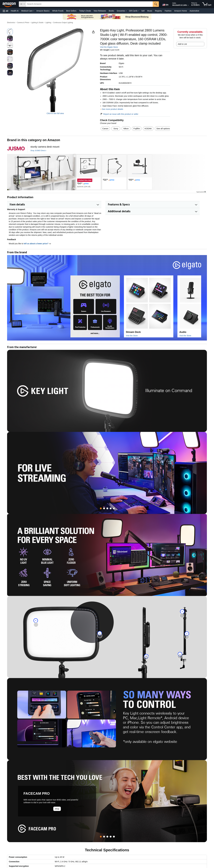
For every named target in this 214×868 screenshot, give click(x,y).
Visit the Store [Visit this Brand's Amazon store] (132, 336)
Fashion (168, 11)
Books (111, 11)
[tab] (101, 508)
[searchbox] (89, 4)
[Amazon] (9, 4)
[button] (5, 11)
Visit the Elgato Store (109, 47)
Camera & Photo (23, 23)
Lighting (48, 23)
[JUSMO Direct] (16, 149)
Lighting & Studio (37, 23)
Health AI (15, 11)
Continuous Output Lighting (63, 23)
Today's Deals (85, 11)
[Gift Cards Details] (139, 11)
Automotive (194, 11)
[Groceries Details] (126, 11)
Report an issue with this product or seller (119, 114)
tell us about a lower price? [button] (37, 244)
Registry (158, 11)
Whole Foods (58, 11)
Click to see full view (55, 113)
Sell (143, 11)
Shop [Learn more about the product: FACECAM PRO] (57, 809)
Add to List (182, 44)
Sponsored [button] (201, 192)
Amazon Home (181, 11)
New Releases (100, 11)
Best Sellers (71, 11)
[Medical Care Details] (34, 11)
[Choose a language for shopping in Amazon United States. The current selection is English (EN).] (165, 4)
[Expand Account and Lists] (188, 5)
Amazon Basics (43, 11)
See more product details (112, 109)
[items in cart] (207, 4)
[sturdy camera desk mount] (45, 147)
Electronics (11, 23)
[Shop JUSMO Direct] (38, 151)
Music (150, 11)
